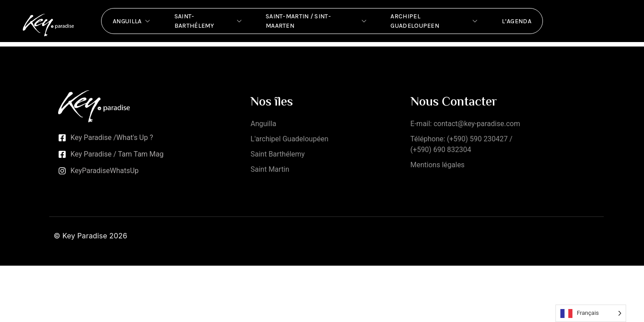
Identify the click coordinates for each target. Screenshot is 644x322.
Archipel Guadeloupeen (435, 21)
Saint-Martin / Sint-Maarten (317, 21)
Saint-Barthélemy (209, 21)
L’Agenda (517, 21)
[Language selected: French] (591, 313)
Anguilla (132, 21)
